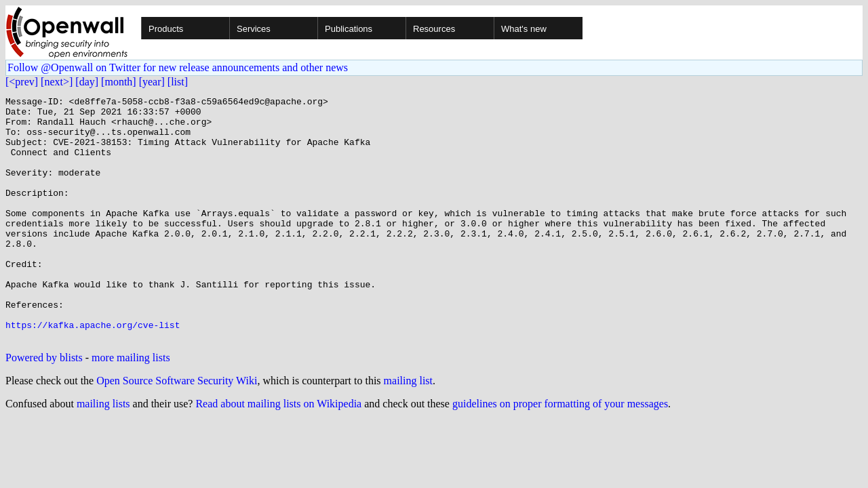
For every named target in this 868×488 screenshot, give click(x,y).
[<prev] (22, 82)
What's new (524, 29)
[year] (152, 82)
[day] (87, 82)
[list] (178, 82)
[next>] (57, 82)
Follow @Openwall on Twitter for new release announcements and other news (178, 67)
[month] (119, 82)
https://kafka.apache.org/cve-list (93, 371)
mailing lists (103, 452)
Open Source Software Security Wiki (177, 429)
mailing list (408, 429)
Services (254, 29)
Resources (434, 29)
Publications (349, 29)
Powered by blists (44, 406)
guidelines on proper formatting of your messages (560, 452)
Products (166, 29)
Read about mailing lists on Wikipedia (278, 452)
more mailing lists (131, 406)
